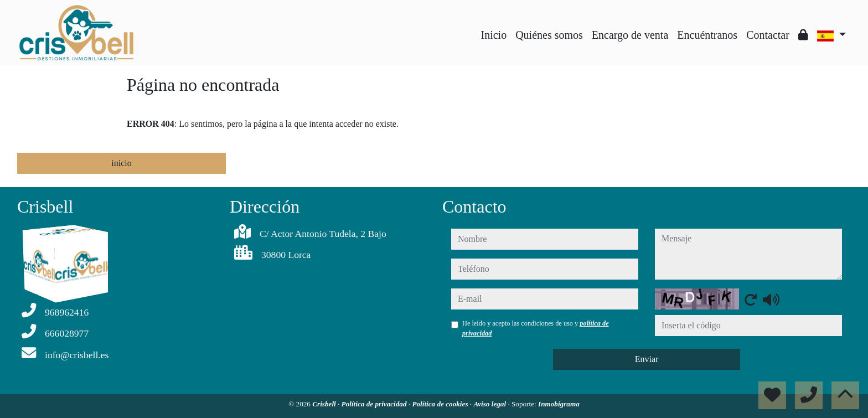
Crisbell (325, 404)
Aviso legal (490, 404)
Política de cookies (441, 404)
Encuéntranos (707, 35)
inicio (121, 163)
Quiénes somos (549, 35)
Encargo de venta (630, 35)
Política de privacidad (375, 404)
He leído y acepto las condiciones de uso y (536, 328)
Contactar (768, 35)
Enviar (647, 359)
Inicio (494, 35)
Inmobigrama (559, 404)
